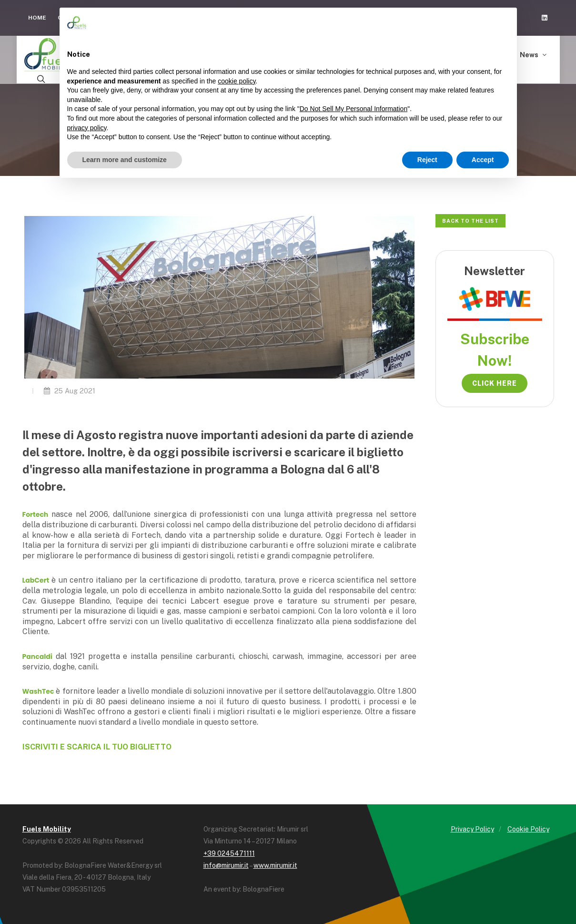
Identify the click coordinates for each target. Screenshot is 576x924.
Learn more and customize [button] (125, 160)
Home (37, 18)
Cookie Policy (528, 827)
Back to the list (470, 218)
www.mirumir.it (275, 863)
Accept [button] (483, 160)
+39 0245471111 (229, 851)
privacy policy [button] (87, 128)
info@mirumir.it (226, 863)
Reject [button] (427, 160)
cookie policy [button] (237, 81)
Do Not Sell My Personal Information (354, 109)
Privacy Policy (472, 827)
